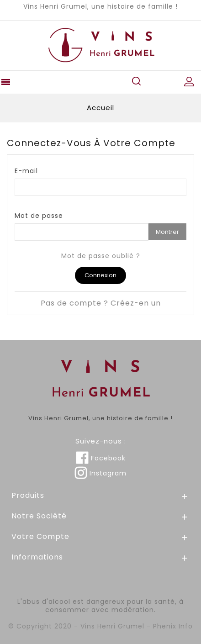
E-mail (26, 171)
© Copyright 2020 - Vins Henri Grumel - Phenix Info (100, 626)
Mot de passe (39, 215)
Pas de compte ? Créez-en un (101, 303)
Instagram (100, 473)
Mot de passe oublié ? (101, 256)
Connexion (100, 275)
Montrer (167, 232)
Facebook (101, 458)
